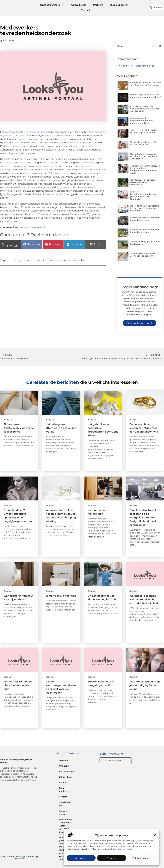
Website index (63, 812)
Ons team (64, 766)
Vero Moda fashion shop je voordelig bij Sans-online (145, 685)
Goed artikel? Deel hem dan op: (138, 66)
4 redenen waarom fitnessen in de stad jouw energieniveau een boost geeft (145, 169)
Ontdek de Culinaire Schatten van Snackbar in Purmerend (146, 84)
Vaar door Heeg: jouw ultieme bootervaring (146, 243)
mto (81, 260)
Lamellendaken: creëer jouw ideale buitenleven (145, 219)
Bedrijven (8, 40)
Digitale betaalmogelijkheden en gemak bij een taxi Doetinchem (143, 195)
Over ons (64, 760)
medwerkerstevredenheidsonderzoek (52, 260)
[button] (155, 835)
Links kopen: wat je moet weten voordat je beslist (66, 826)
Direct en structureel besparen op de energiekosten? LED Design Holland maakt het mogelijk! (144, 518)
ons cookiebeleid (124, 849)
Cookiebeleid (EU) (66, 804)
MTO (38, 214)
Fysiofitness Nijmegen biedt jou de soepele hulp (18, 685)
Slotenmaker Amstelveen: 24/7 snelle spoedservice (144, 255)
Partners (98, 5)
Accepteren (81, 858)
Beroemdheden (67, 771)
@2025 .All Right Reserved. (20, 858)
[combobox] (156, 8)
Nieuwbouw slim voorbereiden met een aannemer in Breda (142, 121)
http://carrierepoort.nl (32, 227)
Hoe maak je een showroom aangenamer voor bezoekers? (145, 96)
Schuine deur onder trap (61, 596)
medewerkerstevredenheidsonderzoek (27, 132)
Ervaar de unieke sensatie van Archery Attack (144, 143)
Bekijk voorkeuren (142, 858)
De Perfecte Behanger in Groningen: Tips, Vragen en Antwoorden (144, 156)
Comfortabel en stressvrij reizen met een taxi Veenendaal (143, 182)
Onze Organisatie (52, 5)
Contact (85, 10)
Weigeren (111, 858)
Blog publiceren (119, 5)
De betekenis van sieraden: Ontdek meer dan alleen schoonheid (144, 428)
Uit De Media (79, 5)
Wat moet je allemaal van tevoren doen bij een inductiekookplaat (144, 599)
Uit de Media (66, 777)
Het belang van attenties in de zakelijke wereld (61, 428)
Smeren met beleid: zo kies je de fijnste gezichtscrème (146, 131)
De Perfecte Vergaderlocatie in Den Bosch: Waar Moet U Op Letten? (145, 208)
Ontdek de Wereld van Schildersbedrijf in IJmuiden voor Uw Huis (145, 109)
